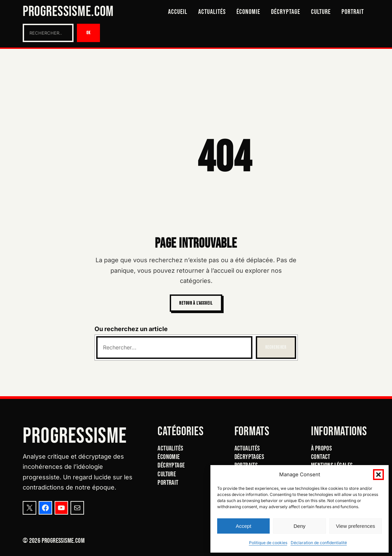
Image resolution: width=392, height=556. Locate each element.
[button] (378, 475)
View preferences (356, 526)
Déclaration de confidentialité (319, 543)
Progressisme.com (68, 12)
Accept (244, 526)
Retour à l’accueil (196, 303)
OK (89, 33)
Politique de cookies (268, 543)
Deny (299, 526)
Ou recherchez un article (131, 329)
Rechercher (276, 347)
